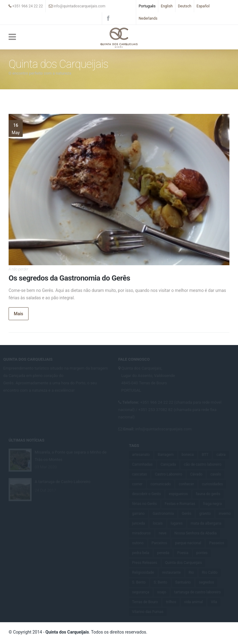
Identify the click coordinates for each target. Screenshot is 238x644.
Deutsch (185, 6)
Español (203, 6)
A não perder (18, 269)
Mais (19, 314)
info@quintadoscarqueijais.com (77, 6)
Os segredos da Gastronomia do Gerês (69, 278)
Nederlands (148, 18)
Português (147, 6)
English (167, 6)
